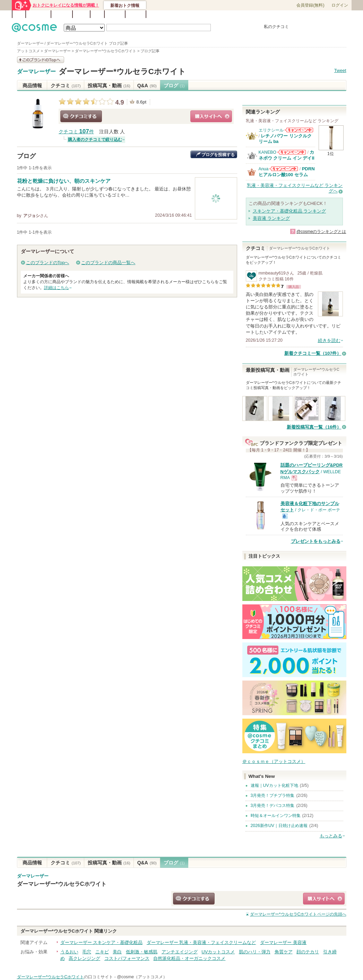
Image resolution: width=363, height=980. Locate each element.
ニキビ (102, 952)
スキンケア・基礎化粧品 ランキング (289, 211)
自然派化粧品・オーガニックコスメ (189, 958)
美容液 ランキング (271, 218)
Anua (264, 169)
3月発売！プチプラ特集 (273, 795)
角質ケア (284, 952)
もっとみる (331, 836)
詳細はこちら (57, 288)
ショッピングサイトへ (211, 116)
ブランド (62, 14)
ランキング (38, 14)
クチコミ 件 (76, 132)
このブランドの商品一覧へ (108, 263)
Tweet (340, 70)
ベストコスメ (228, 15)
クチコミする (81, 116)
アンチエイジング (180, 952)
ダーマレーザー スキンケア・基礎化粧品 (102, 942)
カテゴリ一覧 (201, 15)
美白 (117, 952)
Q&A (97, 14)
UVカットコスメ (218, 952)
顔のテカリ (308, 952)
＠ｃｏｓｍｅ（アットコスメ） (274, 761)
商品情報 (32, 86)
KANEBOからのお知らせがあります (292, 152)
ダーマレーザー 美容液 (283, 942)
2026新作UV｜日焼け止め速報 (279, 826)
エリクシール (271, 130)
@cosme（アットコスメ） (142, 977)
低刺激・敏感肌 (142, 952)
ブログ (81, 14)
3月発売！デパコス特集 (273, 806)
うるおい (69, 952)
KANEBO (267, 152)
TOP (19, 14)
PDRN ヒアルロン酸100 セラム (287, 172)
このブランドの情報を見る (41, 60)
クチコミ (66, 86)
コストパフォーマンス (127, 958)
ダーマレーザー (36, 72)
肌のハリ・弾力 (255, 952)
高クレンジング (84, 958)
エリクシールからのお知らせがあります (299, 130)
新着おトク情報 (125, 6)
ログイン (340, 5)
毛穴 (87, 952)
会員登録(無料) (310, 5)
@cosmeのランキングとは (321, 232)
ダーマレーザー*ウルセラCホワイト (122, 71)
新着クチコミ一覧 (313, 353)
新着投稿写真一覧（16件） (314, 427)
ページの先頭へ (298, 914)
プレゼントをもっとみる (316, 541)
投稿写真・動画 (109, 86)
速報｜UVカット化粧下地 (274, 785)
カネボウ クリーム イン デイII (287, 155)
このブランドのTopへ (48, 263)
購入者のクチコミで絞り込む (95, 140)
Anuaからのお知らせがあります (284, 169)
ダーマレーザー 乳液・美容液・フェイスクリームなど (201, 942)
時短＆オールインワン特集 (276, 816)
